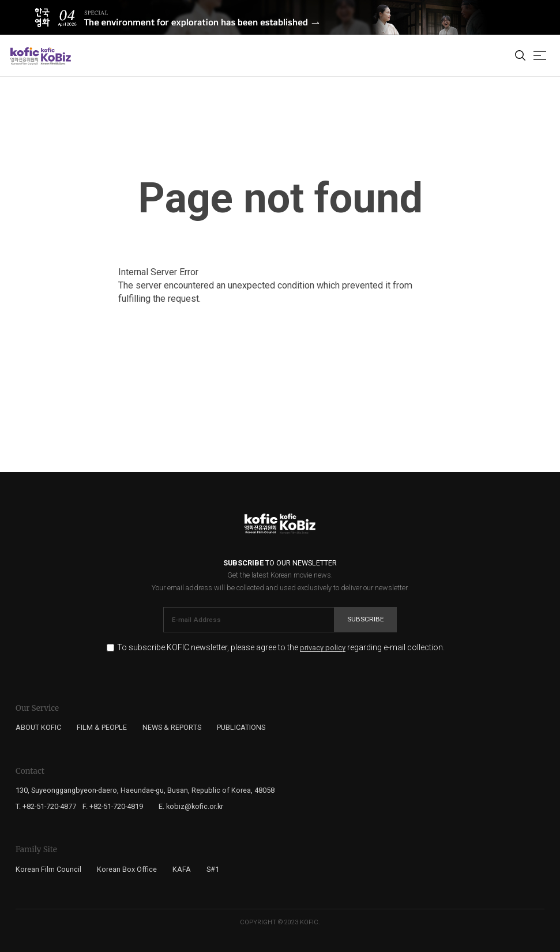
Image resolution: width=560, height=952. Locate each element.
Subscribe (366, 619)
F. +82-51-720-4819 (113, 806)
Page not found (280, 198)
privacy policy (323, 648)
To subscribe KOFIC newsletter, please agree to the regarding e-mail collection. (281, 648)
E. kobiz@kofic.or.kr (191, 806)
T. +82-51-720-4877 (46, 806)
